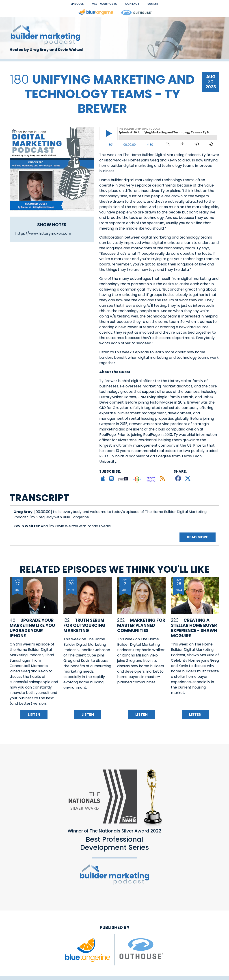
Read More (198, 540)
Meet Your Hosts (102, 5)
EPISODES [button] (65, 5)
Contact (140, 5)
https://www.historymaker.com (43, 236)
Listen (34, 718)
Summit (166, 5)
